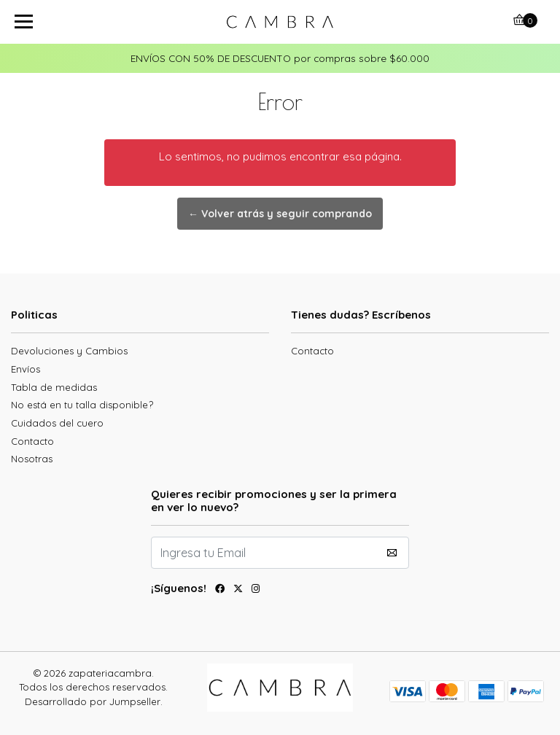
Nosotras (32, 459)
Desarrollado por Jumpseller (93, 701)
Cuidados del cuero (57, 423)
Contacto (32, 441)
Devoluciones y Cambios (69, 351)
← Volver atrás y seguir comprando (280, 214)
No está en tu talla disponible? (82, 405)
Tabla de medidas (54, 387)
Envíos (26, 369)
